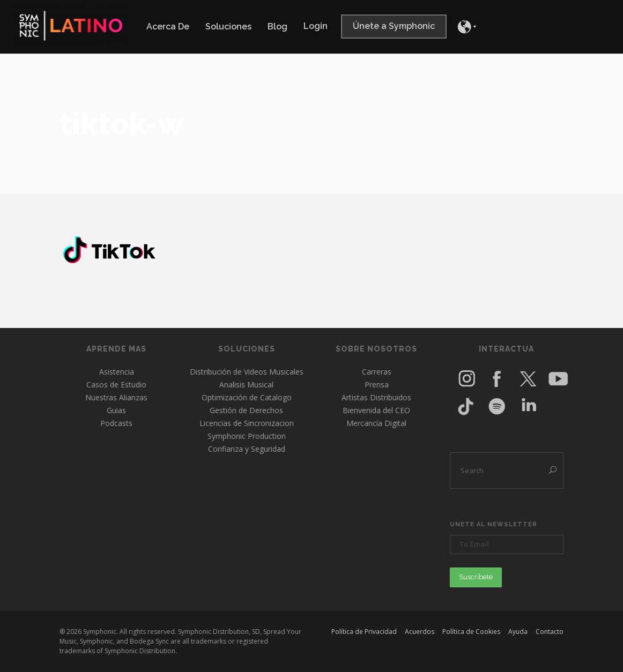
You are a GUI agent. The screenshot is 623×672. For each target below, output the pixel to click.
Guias (116, 410)
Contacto (550, 632)
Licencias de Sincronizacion (247, 423)
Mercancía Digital (376, 423)
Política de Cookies (471, 632)
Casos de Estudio (116, 384)
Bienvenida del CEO (376, 410)
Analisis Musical (246, 384)
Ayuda (518, 632)
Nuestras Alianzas (116, 397)
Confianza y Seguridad (247, 449)
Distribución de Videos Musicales (247, 372)
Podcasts (116, 423)
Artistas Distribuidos (376, 397)
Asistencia (117, 372)
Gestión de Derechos (246, 410)
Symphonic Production (247, 436)
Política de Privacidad (364, 632)
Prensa (377, 384)
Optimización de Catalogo (247, 397)
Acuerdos (420, 632)
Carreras (377, 372)
